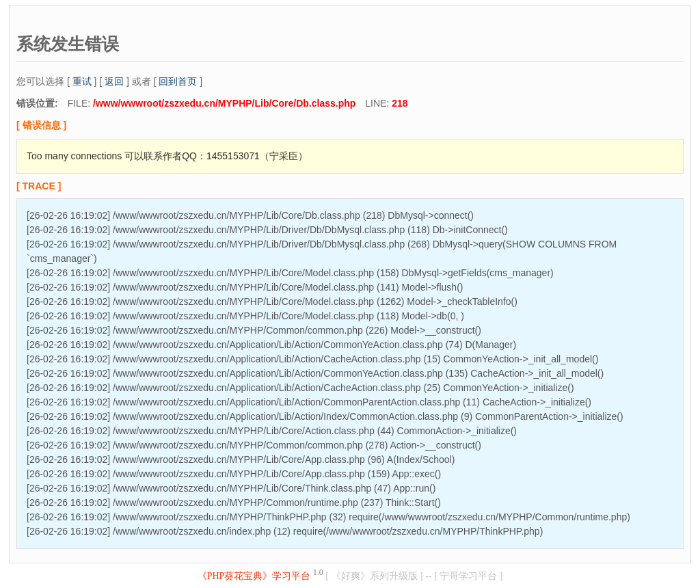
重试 (82, 81)
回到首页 (178, 81)
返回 (114, 81)
